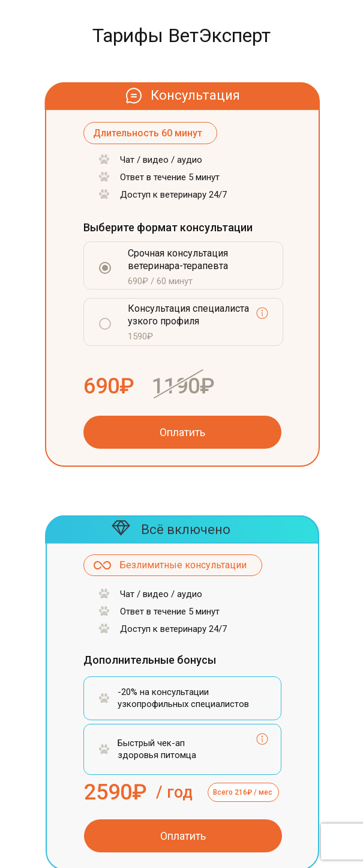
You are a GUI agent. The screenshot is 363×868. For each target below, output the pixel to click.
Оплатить (183, 836)
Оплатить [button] (182, 432)
